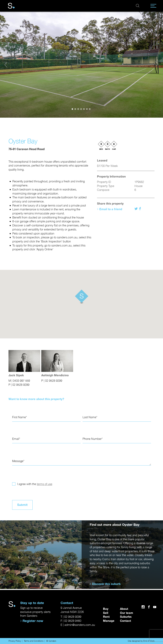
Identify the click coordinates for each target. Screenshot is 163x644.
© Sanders (51, 641)
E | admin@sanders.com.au (78, 625)
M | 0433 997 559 (19, 381)
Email (16, 439)
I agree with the (34, 484)
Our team (127, 613)
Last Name (89, 417)
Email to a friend (111, 209)
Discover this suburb (106, 584)
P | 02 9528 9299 (19, 385)
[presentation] (6, 64)
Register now (33, 621)
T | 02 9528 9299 (71, 617)
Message (18, 461)
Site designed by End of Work (141, 641)
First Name (19, 417)
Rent (106, 617)
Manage (109, 621)
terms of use (45, 484)
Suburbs (126, 617)
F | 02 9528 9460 (71, 621)
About (124, 609)
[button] (73, 109)
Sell (106, 613)
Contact (125, 621)
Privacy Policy (15, 641)
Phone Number (92, 439)
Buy (106, 609)
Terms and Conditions (34, 641)
